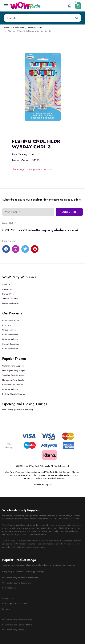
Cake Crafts (19, 28)
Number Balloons (10, 339)
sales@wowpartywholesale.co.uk (53, 230)
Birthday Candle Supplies (14, 394)
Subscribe (69, 212)
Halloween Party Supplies (14, 380)
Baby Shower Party (11, 320)
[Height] (38, 18)
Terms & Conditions (11, 299)
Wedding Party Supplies (13, 375)
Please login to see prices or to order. (32, 169)
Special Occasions (10, 344)
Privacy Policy (8, 294)
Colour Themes (9, 330)
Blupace (48, 485)
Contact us (7, 289)
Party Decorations (10, 335)
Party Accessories (10, 349)
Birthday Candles (36, 28)
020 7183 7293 (14, 230)
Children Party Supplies (13, 366)
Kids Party (7, 325)
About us (6, 284)
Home (6, 28)
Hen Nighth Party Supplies (14, 371)
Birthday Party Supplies (13, 384)
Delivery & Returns (11, 303)
